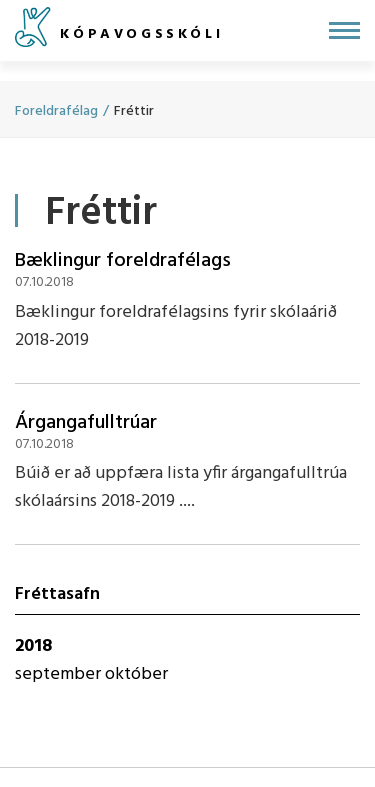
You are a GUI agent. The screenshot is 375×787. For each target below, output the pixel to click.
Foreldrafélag (56, 111)
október (136, 674)
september (60, 674)
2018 (33, 646)
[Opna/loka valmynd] (344, 30)
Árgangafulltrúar (86, 423)
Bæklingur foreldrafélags (123, 261)
